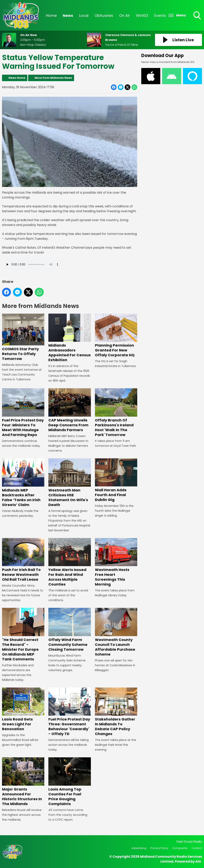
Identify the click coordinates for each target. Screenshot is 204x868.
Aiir (198, 861)
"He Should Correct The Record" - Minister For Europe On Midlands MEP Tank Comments (23, 635)
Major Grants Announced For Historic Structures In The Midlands (23, 782)
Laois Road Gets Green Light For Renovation (23, 709)
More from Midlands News (53, 78)
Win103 (142, 15)
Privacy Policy (159, 848)
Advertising (139, 848)
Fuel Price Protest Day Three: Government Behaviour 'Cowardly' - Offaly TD (70, 712)
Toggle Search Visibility (198, 16)
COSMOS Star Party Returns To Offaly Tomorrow (23, 337)
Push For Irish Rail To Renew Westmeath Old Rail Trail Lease (23, 560)
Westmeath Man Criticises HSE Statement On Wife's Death (70, 483)
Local (84, 15)
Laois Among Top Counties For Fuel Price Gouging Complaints (70, 782)
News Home (17, 78)
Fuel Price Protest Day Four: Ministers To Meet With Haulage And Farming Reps (23, 413)
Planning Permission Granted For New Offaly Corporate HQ (116, 336)
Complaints (180, 848)
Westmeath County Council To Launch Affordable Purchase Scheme (116, 632)
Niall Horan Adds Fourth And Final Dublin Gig (116, 480)
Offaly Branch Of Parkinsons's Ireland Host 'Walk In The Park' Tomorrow (116, 413)
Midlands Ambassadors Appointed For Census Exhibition (70, 338)
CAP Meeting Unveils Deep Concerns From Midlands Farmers (70, 410)
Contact (197, 848)
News (68, 15)
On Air (125, 15)
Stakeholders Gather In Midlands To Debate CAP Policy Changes (116, 712)
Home (51, 15)
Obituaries (104, 15)
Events (160, 15)
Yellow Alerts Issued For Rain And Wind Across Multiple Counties (70, 562)
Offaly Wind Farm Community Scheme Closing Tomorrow (70, 630)
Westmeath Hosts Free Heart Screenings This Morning (116, 562)
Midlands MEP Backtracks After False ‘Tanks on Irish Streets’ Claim (23, 483)
